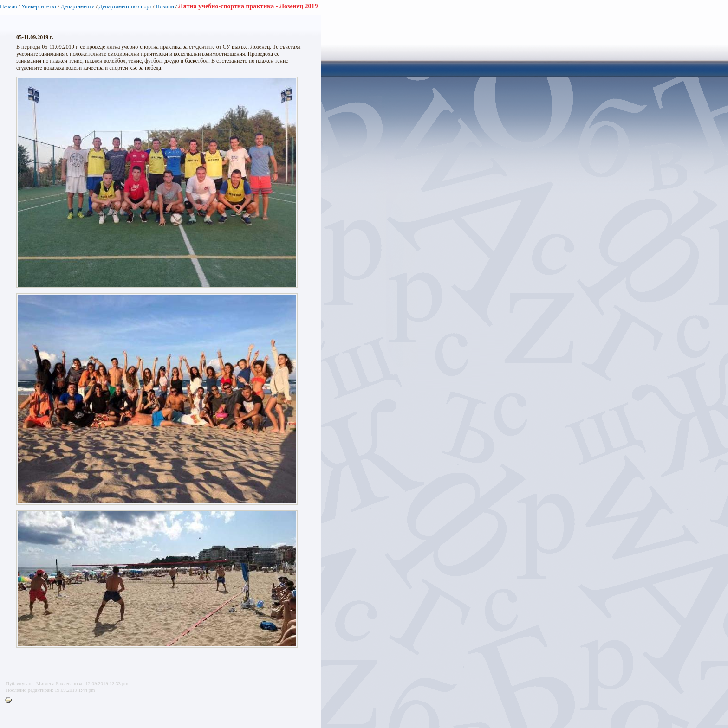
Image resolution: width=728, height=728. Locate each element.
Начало (9, 6)
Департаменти (78, 6)
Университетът (39, 6)
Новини (165, 6)
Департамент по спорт (125, 6)
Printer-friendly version (11, 701)
